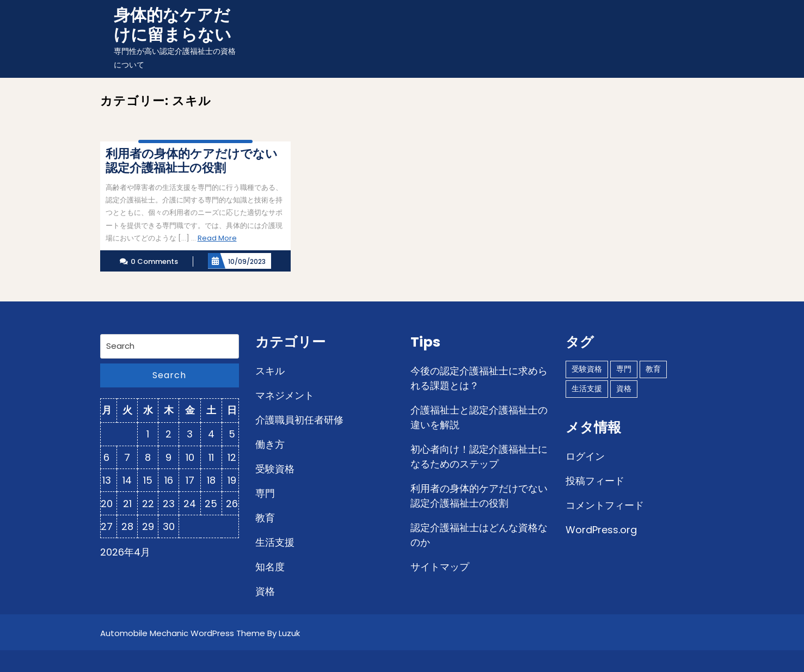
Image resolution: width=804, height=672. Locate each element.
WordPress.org (601, 530)
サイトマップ (440, 567)
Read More (217, 238)
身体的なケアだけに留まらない (173, 25)
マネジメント (285, 395)
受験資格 (275, 469)
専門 (265, 493)
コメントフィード (605, 505)
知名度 (270, 567)
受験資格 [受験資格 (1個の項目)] (587, 369)
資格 (265, 591)
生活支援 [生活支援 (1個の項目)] (587, 389)
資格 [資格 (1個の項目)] (624, 389)
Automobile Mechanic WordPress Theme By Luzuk (200, 633)
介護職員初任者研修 (299, 420)
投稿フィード (595, 481)
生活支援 (275, 542)
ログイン (585, 456)
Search (169, 375)
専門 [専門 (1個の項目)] (624, 369)
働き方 (270, 444)
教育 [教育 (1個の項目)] (653, 369)
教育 (265, 518)
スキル (270, 371)
